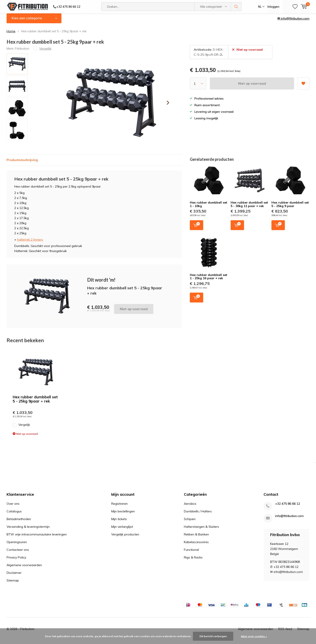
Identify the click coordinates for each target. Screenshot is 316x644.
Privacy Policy (16, 561)
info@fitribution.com (289, 519)
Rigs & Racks (193, 561)
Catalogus (14, 515)
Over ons (13, 507)
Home (11, 34)
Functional (191, 553)
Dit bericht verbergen (213, 636)
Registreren (119, 507)
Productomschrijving (22, 163)
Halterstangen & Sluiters (201, 530)
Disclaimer (14, 576)
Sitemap (13, 584)
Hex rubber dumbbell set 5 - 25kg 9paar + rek (35, 402)
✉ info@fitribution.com (293, 22)
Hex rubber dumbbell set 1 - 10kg (208, 208)
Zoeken (236, 7)
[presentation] (168, 106)
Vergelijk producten (125, 538)
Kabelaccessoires (196, 545)
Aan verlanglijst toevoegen (303, 85)
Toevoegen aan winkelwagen (197, 228)
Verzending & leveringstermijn (28, 530)
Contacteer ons (18, 553)
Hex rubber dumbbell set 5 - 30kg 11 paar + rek (249, 208)
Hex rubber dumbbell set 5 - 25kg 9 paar (290, 208)
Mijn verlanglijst (122, 530)
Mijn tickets (119, 522)
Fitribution (22, 52)
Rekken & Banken (196, 538)
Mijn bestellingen (123, 515)
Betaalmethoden (19, 522)
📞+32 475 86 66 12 (67, 7)
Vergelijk (21, 428)
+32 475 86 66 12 (288, 507)
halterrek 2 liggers (30, 243)
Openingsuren (17, 545)
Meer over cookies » (254, 636)
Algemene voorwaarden (24, 568)
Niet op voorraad (252, 87)
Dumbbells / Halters (198, 515)
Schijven (190, 522)
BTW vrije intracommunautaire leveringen (37, 538)
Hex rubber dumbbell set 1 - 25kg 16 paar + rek (208, 280)
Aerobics (190, 507)
